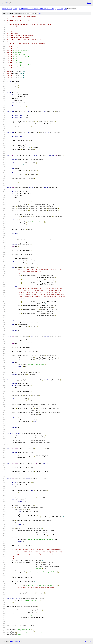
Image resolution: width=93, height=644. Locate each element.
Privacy (16, 641)
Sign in (89, 3)
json (90, 641)
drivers (60, 9)
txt (85, 641)
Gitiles (11, 641)
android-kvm (7, 9)
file (39, 13)
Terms (21, 641)
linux (15, 9)
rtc (66, 9)
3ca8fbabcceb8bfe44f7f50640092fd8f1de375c (36, 9)
